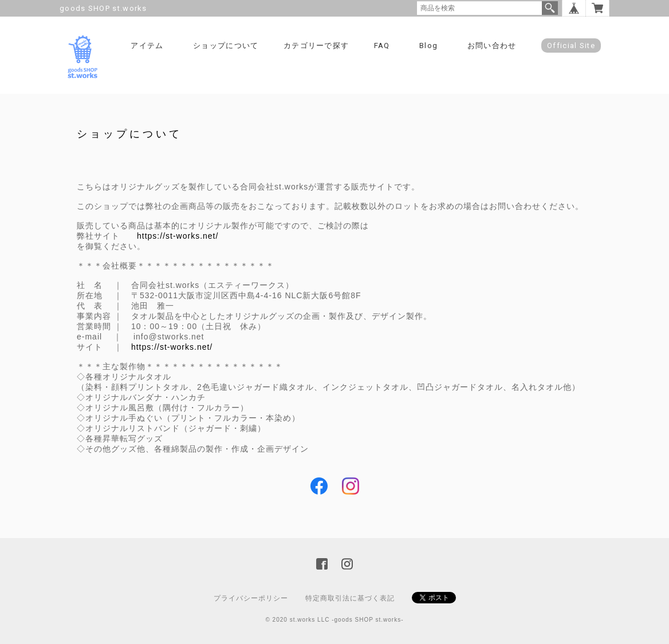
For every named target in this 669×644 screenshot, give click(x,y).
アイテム (147, 46)
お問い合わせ (492, 46)
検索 (550, 8)
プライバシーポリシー (251, 598)
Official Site (571, 46)
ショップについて (226, 46)
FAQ (382, 46)
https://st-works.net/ (178, 236)
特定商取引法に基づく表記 (350, 598)
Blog (428, 46)
